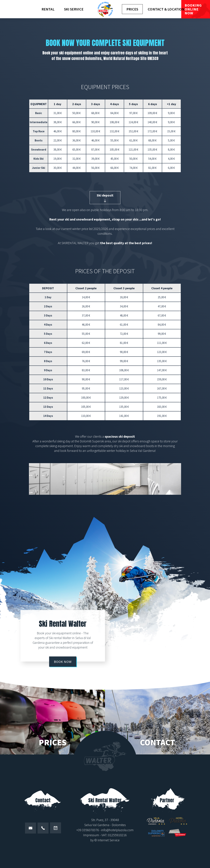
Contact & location (166, 9)
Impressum (91, 835)
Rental (48, 9)
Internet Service (109, 840)
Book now (63, 662)
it (12, 5)
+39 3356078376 (88, 830)
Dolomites (119, 825)
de (5, 5)
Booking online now (193, 9)
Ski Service (74, 9)
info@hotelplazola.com (117, 830)
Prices (132, 9)
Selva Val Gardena (97, 825)
